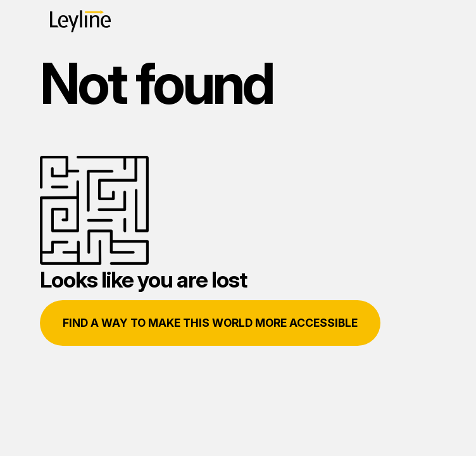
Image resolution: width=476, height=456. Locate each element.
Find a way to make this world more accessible (210, 323)
